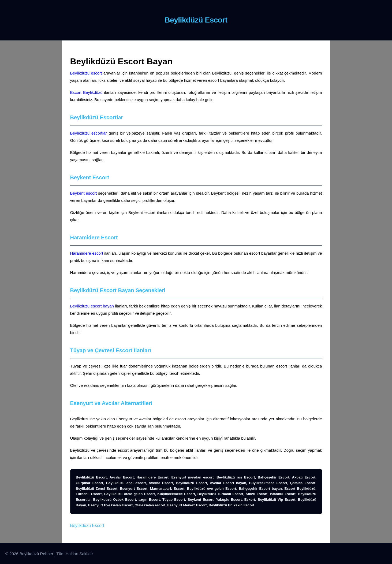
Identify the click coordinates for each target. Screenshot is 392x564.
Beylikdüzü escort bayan (92, 306)
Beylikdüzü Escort (87, 526)
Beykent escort (84, 193)
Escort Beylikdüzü (86, 92)
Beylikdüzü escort (86, 73)
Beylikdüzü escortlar (89, 133)
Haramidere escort (87, 253)
